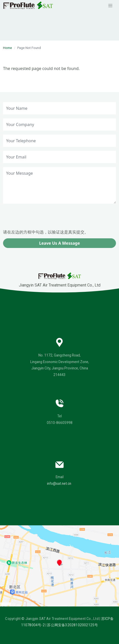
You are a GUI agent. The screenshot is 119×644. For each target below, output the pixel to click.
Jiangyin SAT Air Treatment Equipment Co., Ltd (60, 280)
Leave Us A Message (59, 243)
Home (8, 48)
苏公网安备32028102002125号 (72, 625)
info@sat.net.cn (59, 484)
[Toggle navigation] (110, 5)
